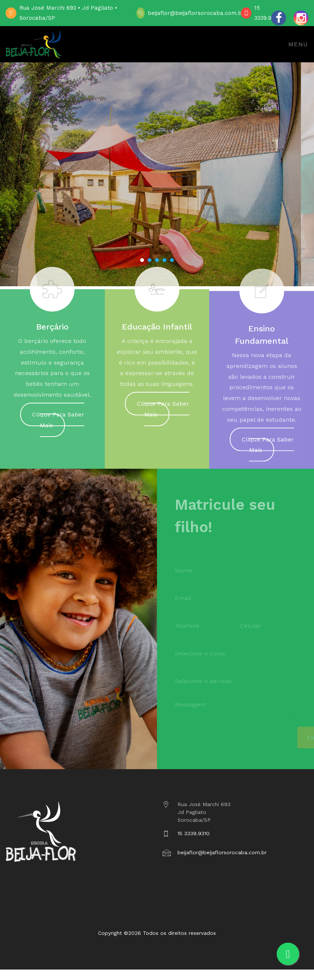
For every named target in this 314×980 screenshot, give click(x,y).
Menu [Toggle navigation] (298, 44)
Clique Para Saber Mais (58, 423)
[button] (142, 260)
